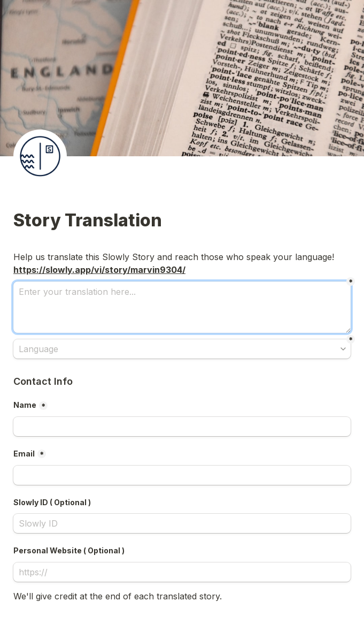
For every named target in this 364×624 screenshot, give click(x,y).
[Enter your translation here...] (182, 307)
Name (25, 405)
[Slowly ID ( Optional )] (182, 523)
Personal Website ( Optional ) (69, 550)
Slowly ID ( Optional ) (52, 502)
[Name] (182, 427)
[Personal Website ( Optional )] (182, 572)
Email (24, 454)
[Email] (182, 475)
